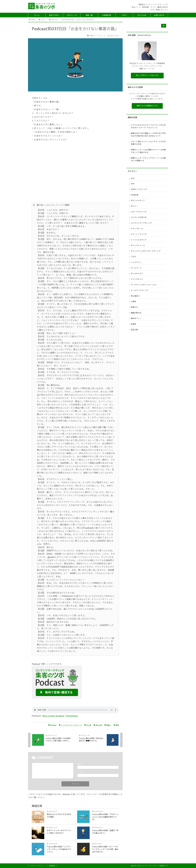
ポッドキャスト (137, 274)
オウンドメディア (138, 201)
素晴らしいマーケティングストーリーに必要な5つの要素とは (148, 159)
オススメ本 (142, 15)
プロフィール (72, 15)
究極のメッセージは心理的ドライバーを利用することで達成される (148, 151)
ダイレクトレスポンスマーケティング (146, 251)
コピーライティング (139, 212)
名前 (79, 764)
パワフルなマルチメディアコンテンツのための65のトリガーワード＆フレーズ (148, 126)
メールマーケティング (140, 290)
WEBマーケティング (139, 189)
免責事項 (52, 866)
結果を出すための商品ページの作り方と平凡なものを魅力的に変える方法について (148, 135)
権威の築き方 (136, 313)
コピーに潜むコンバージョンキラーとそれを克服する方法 (148, 143)
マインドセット (137, 279)
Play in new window (53, 716)
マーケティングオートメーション (144, 285)
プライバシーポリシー (38, 866)
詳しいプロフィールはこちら (147, 75)
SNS (133, 184)
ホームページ (136, 268)
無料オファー (136, 319)
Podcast (52, 725)
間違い (108, 725)
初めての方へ (54, 15)
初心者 (88, 725)
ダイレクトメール (138, 246)
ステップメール (137, 229)
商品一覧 (89, 15)
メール (80, 772)
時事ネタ (134, 307)
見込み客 (98, 725)
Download (72, 716)
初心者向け (135, 296)
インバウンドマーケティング (70, 725)
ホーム (37, 15)
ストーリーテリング (139, 234)
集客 (116, 725)
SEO (133, 179)
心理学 (133, 302)
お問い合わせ (159, 15)
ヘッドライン (136, 262)
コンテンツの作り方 (139, 217)
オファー (134, 206)
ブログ (124, 15)
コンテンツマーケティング (141, 223)
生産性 (133, 324)
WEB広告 (135, 195)
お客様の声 (107, 15)
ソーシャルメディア (139, 240)
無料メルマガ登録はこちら (147, 106)
